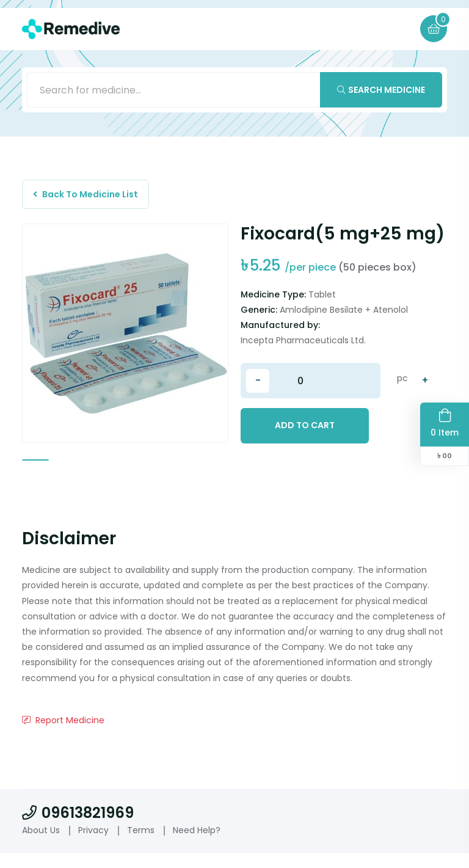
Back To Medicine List (87, 196)
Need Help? (197, 845)
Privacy (93, 845)
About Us (41, 845)
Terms (141, 845)
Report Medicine (63, 735)
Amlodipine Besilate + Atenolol (344, 313)
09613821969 (78, 827)
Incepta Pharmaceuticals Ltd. (303, 343)
